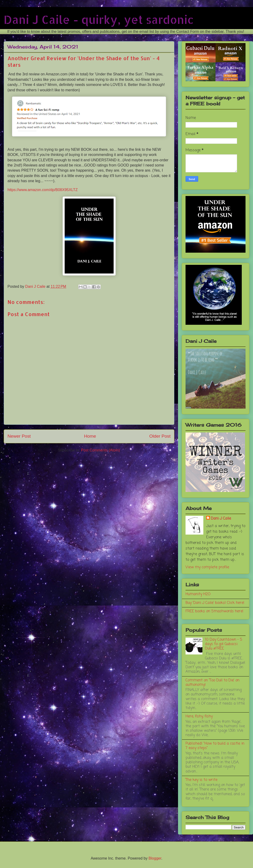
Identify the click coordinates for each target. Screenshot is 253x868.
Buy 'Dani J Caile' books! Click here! (215, 603)
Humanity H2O (198, 594)
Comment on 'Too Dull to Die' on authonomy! (212, 683)
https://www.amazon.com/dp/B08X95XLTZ (43, 190)
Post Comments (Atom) (100, 450)
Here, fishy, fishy (199, 717)
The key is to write (201, 780)
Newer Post (19, 436)
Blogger (155, 858)
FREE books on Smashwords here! (214, 611)
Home (90, 436)
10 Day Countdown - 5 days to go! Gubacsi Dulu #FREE (223, 644)
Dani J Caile (221, 519)
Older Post (160, 436)
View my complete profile (207, 567)
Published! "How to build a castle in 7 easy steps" (215, 746)
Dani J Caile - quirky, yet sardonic (99, 19)
